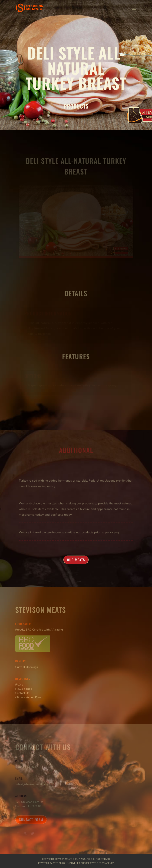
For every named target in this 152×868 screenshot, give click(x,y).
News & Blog (24, 689)
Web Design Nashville (66, 863)
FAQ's (19, 685)
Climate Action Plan (28, 697)
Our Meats (76, 560)
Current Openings (27, 667)
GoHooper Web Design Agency (96, 863)
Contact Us (22, 693)
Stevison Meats (63, 859)
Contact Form (31, 820)
